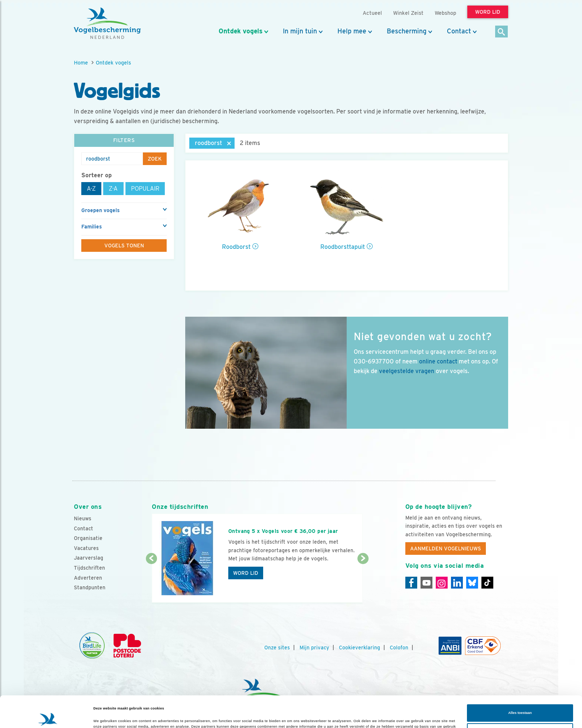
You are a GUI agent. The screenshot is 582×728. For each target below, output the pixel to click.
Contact (459, 31)
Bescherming (407, 31)
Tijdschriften (89, 568)
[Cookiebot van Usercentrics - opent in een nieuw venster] (48, 716)
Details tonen (105, 716)
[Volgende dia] (363, 581)
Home (81, 62)
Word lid (246, 573)
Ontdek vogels (241, 31)
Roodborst (236, 247)
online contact (438, 361)
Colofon (399, 648)
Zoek (155, 159)
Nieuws (83, 518)
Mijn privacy (314, 648)
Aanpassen (520, 702)
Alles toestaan (520, 683)
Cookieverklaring (359, 648)
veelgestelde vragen (407, 371)
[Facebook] (411, 583)
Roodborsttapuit (343, 247)
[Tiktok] (487, 583)
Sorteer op (97, 175)
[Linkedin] (457, 583)
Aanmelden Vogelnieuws (446, 549)
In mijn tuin (300, 31)
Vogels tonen (124, 246)
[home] (107, 23)
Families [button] (92, 227)
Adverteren (88, 578)
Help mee (352, 31)
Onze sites (277, 648)
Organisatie (88, 538)
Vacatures (86, 548)
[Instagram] (442, 583)
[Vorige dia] (151, 581)
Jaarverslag (89, 558)
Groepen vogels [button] (101, 210)
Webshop (445, 13)
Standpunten (90, 587)
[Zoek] (502, 32)
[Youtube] (426, 583)
